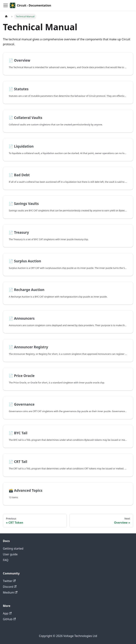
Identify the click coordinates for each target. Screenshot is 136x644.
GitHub (9, 619)
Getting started (13, 548)
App (7, 613)
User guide (10, 554)
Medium (10, 592)
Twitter (9, 581)
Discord (10, 587)
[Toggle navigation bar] (6, 5)
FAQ (6, 560)
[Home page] (6, 16)
